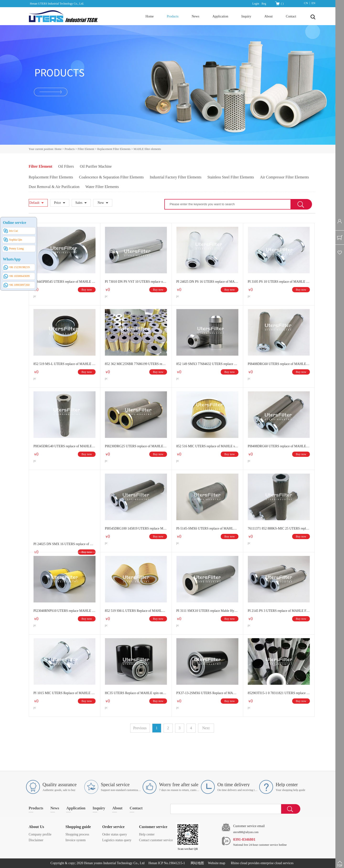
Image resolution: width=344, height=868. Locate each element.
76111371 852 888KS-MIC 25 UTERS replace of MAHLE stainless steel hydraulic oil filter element (279, 528)
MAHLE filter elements (147, 149)
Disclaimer (36, 840)
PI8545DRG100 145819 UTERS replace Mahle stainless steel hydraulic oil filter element (136, 528)
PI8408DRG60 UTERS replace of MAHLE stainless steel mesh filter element (279, 364)
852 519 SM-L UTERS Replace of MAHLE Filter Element (136, 611)
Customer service (153, 827)
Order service (113, 827)
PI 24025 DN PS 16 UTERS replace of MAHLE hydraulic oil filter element (207, 282)
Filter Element (86, 149)
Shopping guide (78, 827)
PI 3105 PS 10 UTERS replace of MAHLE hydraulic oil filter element (279, 282)
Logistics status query (117, 840)
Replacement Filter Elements (114, 149)
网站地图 (196, 863)
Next (206, 728)
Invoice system (75, 840)
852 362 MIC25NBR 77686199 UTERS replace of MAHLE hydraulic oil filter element (136, 364)
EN (313, 3)
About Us (36, 827)
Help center (147, 834)
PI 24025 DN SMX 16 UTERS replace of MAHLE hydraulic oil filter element (64, 544)
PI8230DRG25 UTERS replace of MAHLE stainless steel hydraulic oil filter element (136, 446)
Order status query (115, 834)
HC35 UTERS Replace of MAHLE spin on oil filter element (136, 693)
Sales (79, 203)
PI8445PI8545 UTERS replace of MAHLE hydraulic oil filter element (64, 282)
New (101, 203)
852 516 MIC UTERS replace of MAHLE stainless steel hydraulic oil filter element (207, 446)
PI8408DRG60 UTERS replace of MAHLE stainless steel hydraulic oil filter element (279, 446)
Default (34, 203)
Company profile (40, 834)
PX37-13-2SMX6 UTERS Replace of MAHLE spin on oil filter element (207, 693)
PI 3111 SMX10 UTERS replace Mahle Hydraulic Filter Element (207, 611)
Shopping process (77, 834)
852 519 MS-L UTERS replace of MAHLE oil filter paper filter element (64, 364)
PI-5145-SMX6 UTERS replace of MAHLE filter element (207, 528)
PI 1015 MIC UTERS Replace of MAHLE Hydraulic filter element (64, 693)
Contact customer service (156, 840)
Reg (264, 4)
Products (70, 149)
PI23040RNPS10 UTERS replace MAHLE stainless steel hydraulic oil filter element (64, 611)
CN (306, 3)
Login (256, 4)
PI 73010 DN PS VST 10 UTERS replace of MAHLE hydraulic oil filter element (136, 282)
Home (150, 16)
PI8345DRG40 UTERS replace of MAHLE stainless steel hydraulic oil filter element (64, 446)
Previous (140, 728)
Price (57, 203)
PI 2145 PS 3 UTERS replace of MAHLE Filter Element (279, 611)
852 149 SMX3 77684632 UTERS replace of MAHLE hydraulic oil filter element (207, 364)
